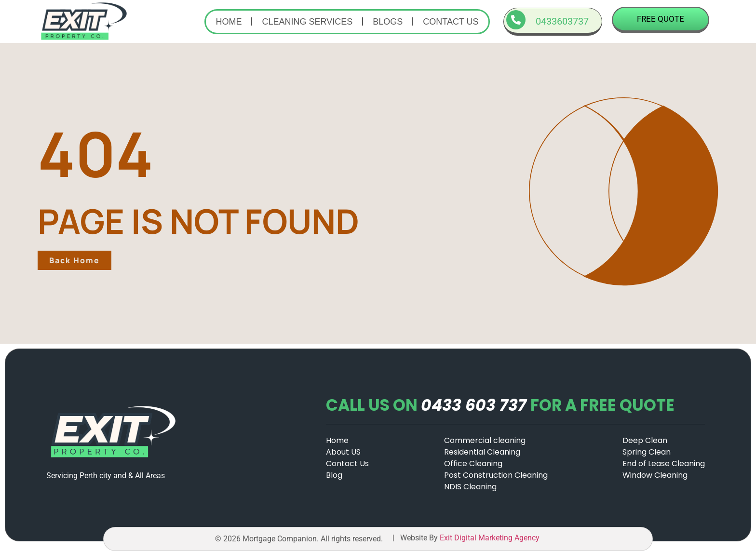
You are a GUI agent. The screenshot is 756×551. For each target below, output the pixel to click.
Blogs (388, 22)
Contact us (451, 22)
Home (229, 22)
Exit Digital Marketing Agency (491, 538)
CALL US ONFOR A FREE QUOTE (500, 405)
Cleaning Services (307, 22)
